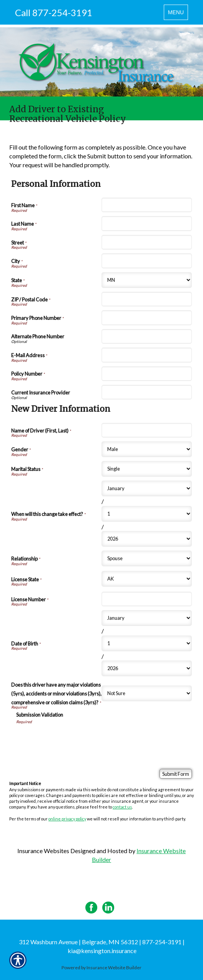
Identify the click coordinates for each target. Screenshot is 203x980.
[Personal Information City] (147, 261)
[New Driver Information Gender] (147, 449)
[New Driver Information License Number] (147, 599)
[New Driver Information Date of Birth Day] (147, 643)
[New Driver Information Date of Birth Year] (147, 668)
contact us (122, 807)
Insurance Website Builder (114, 968)
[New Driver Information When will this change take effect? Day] (147, 514)
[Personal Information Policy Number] (147, 374)
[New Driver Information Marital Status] (147, 469)
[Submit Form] (176, 774)
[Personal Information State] (147, 280)
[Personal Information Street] (147, 242)
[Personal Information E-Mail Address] (147, 355)
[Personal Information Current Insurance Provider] (147, 392)
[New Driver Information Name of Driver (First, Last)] (147, 430)
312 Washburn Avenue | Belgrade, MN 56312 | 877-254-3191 (100, 942)
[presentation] (75, 740)
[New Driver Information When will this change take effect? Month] (147, 488)
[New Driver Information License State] (147, 579)
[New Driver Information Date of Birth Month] (147, 618)
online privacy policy (67, 819)
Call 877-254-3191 (54, 12)
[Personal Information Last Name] (147, 223)
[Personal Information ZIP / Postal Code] (147, 299)
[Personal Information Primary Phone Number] (147, 318)
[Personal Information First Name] (147, 205)
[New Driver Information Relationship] (147, 558)
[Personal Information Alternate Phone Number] (147, 336)
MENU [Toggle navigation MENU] (178, 14)
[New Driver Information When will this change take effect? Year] (147, 539)
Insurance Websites (43, 851)
